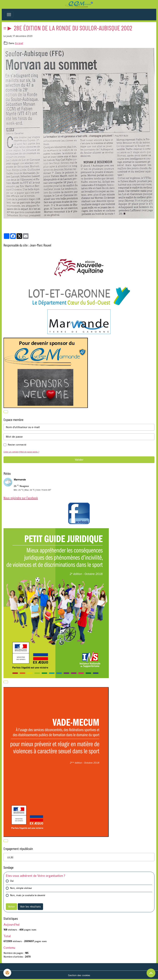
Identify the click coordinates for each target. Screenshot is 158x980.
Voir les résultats (30, 907)
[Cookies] (7, 973)
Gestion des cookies (79, 975)
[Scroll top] (151, 973)
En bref (19, 43)
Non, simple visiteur (21, 888)
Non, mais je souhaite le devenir (28, 895)
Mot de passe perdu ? (30, 452)
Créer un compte (11, 452)
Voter (11, 907)
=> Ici (10, 857)
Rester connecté (17, 445)
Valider (79, 460)
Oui (12, 881)
